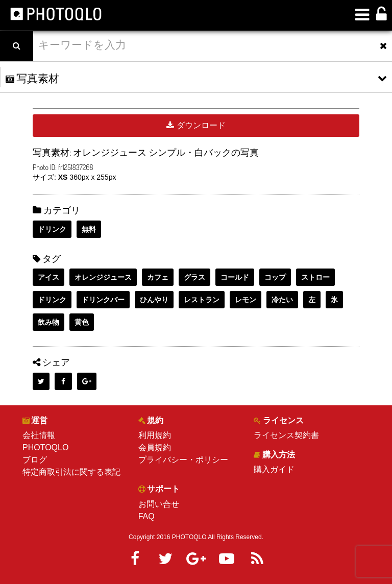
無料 (89, 229)
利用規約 (155, 435)
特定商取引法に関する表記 (71, 472)
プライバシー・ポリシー (183, 460)
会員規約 (155, 447)
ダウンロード (196, 125)
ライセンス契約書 (286, 435)
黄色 (82, 322)
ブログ (35, 460)
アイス (48, 277)
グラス (194, 277)
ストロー (315, 277)
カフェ (158, 277)
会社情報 (39, 435)
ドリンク (52, 229)
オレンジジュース (103, 277)
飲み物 (48, 322)
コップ (275, 277)
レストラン (202, 300)
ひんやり (154, 300)
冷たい (282, 300)
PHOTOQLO (45, 447)
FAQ (146, 516)
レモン (246, 300)
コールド (235, 277)
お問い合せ (159, 504)
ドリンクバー (103, 300)
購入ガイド (274, 469)
